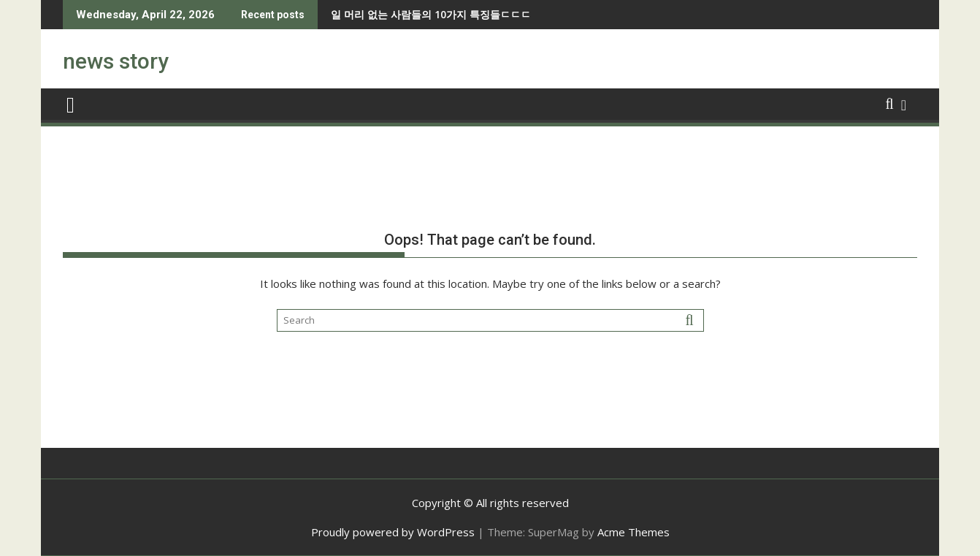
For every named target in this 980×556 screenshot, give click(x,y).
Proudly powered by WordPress (393, 532)
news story (116, 61)
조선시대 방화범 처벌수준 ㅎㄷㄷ (439, 14)
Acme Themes (633, 532)
